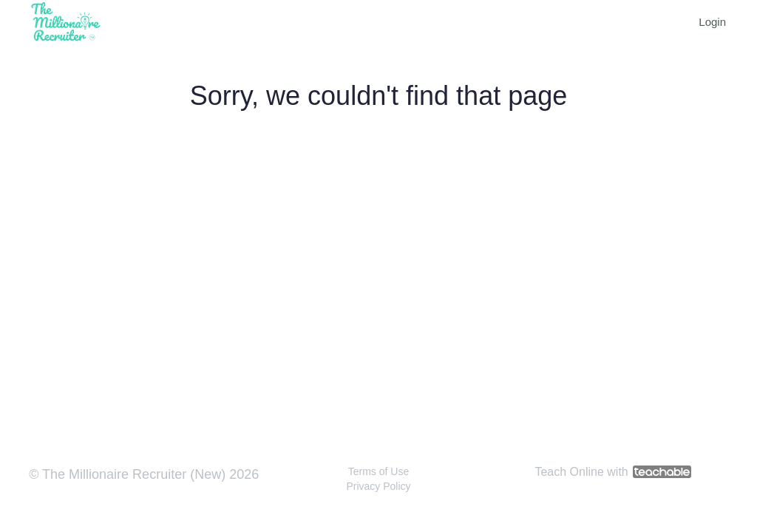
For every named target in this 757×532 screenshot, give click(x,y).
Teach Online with (613, 472)
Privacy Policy (378, 486)
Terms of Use (378, 471)
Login (712, 22)
